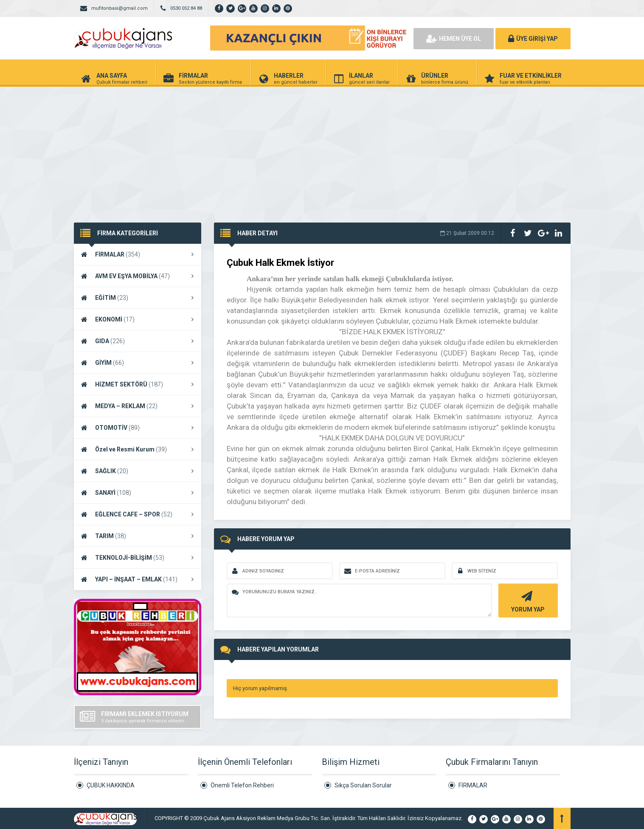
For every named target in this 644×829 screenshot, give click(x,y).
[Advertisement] (322, 150)
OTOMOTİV (138, 428)
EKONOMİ (138, 319)
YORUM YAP (527, 601)
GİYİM (138, 363)
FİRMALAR (138, 254)
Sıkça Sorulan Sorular (363, 785)
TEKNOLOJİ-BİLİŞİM (138, 558)
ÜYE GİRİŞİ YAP (533, 39)
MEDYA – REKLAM (138, 406)
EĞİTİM (138, 298)
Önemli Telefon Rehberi (242, 785)
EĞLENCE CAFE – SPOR (138, 514)
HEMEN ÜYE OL (454, 39)
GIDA (138, 341)
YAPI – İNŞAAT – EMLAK (138, 579)
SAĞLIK (138, 471)
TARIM (138, 536)
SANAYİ (138, 493)
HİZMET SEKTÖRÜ (138, 384)
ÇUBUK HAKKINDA (111, 785)
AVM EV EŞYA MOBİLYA (138, 276)
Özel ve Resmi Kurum (138, 449)
